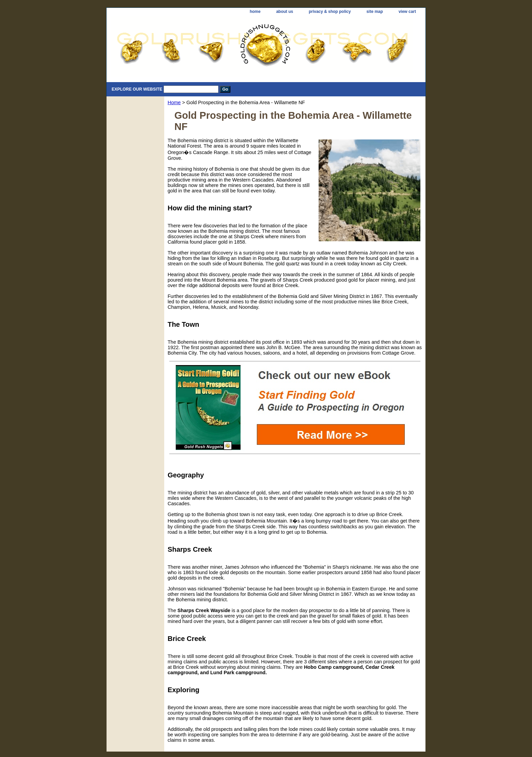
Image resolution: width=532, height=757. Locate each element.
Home (174, 102)
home (255, 12)
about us (285, 12)
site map (375, 12)
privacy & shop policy (330, 12)
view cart (407, 12)
